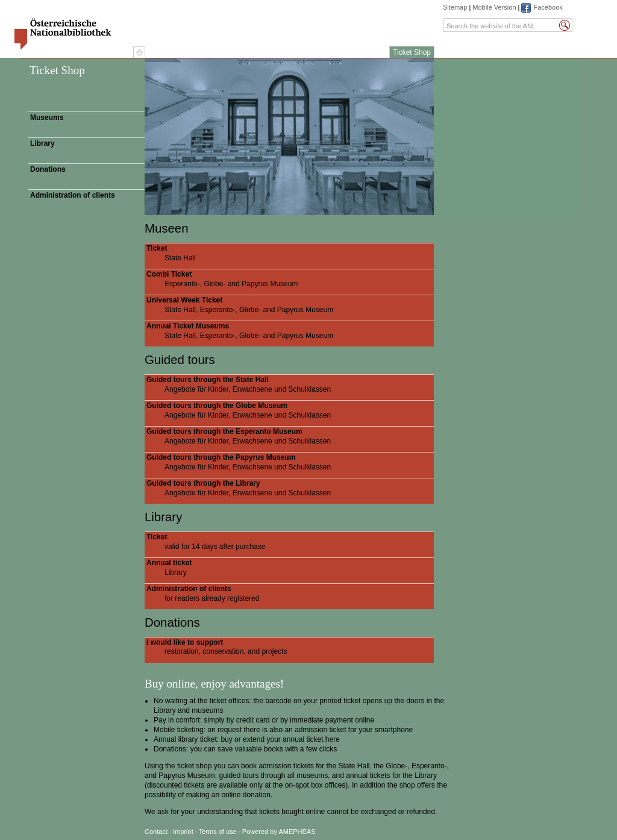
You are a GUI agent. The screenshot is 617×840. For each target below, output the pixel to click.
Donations (48, 169)
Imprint (184, 832)
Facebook (548, 7)
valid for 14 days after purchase (290, 542)
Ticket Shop (412, 52)
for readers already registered (290, 594)
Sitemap (455, 7)
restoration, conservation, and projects (290, 647)
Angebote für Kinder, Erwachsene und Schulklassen (290, 384)
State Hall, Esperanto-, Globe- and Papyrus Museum (290, 305)
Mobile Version (494, 7)
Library (42, 143)
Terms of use (218, 832)
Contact (156, 832)
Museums (47, 118)
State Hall (290, 253)
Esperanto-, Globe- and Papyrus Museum (290, 279)
